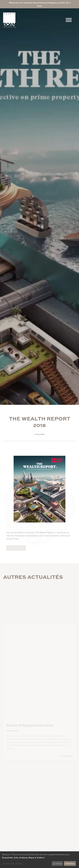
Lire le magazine (16, 548)
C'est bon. (70, 863)
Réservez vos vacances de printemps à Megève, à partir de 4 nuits (40, 4)
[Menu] (69, 20)
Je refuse (57, 863)
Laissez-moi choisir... (13, 863)
